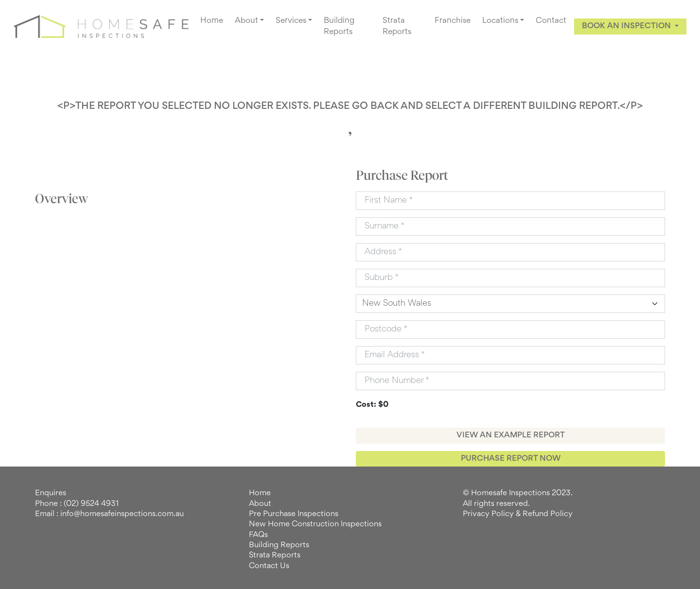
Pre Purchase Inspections (294, 514)
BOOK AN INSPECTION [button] (627, 26)
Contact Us (269, 566)
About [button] (246, 21)
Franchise (453, 21)
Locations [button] (500, 21)
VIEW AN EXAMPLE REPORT (511, 435)
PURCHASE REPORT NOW (511, 459)
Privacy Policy (488, 514)
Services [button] (291, 21)
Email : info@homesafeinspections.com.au (109, 514)
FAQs (258, 535)
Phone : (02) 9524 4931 (77, 504)
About (260, 504)
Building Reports (339, 26)
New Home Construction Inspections (315, 524)
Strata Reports (397, 26)
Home (212, 21)
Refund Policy (548, 514)
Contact (551, 21)
